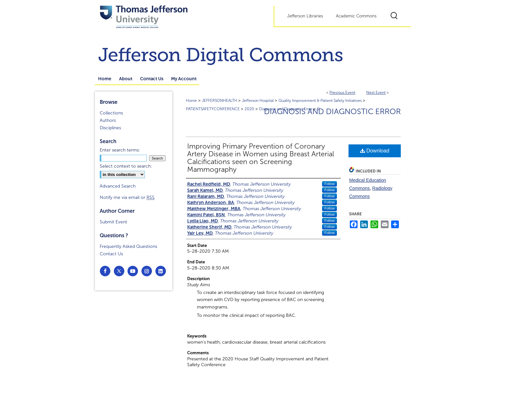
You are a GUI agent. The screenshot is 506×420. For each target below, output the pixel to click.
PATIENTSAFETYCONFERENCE (213, 109)
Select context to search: (126, 166)
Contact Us (111, 254)
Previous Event (342, 93)
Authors (108, 120)
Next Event (376, 93)
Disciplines (110, 128)
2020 (250, 109)
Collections (111, 113)
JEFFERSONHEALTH (220, 101)
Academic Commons (356, 16)
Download (375, 151)
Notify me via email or (127, 197)
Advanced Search (118, 186)
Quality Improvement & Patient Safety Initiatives (321, 101)
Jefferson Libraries (305, 16)
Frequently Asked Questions (128, 246)
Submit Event (113, 222)
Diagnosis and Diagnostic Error (332, 112)
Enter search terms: (120, 150)
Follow (329, 184)
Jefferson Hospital (258, 101)
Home (191, 101)
